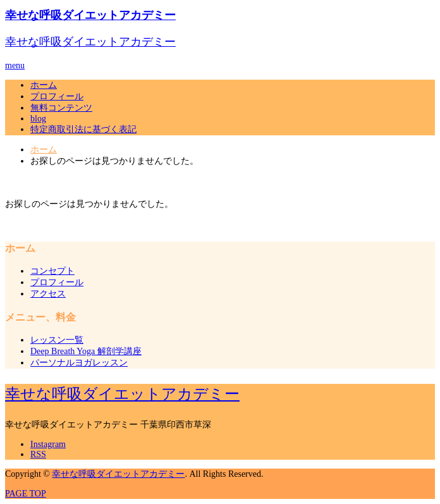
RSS (38, 454)
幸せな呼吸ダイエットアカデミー (90, 15)
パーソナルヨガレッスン (79, 363)
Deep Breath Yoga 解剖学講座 (86, 351)
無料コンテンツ (61, 108)
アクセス (48, 294)
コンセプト (52, 271)
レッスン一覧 (57, 340)
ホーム (44, 85)
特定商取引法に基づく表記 (83, 129)
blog (38, 119)
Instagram (48, 444)
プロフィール (57, 96)
